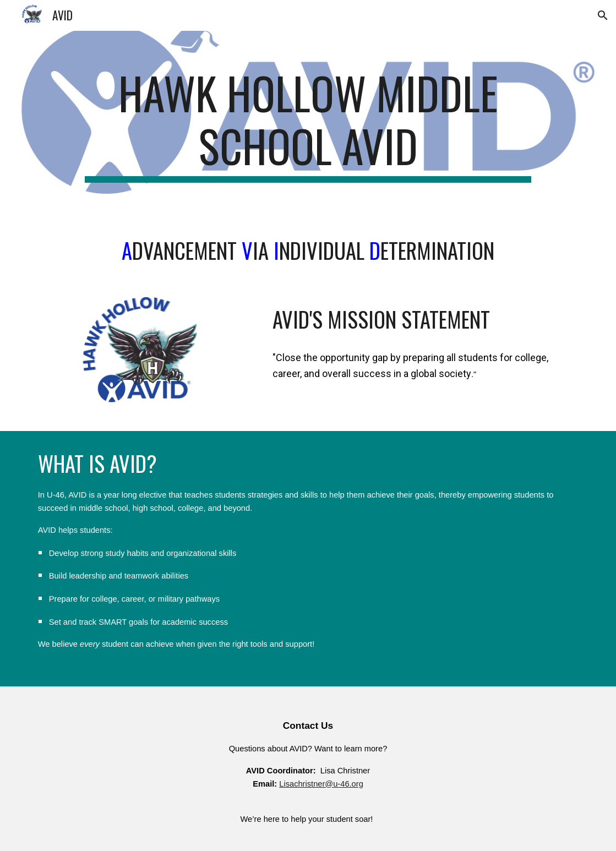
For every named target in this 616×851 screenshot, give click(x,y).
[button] (603, 15)
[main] (308, 124)
